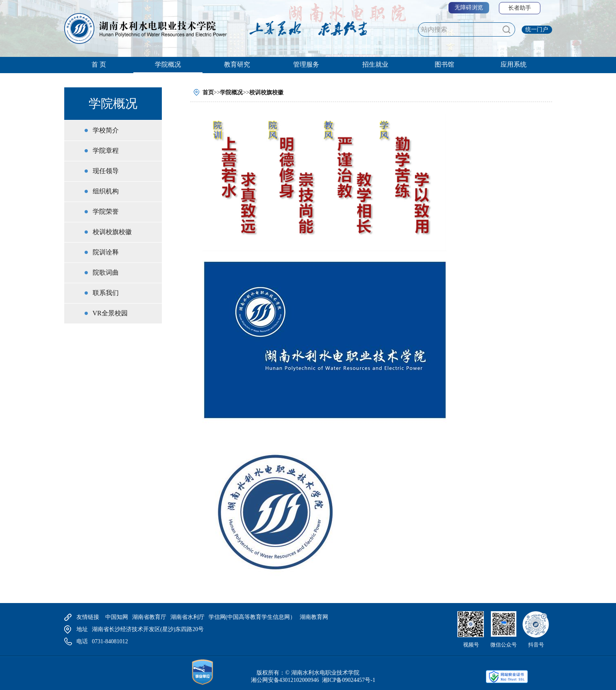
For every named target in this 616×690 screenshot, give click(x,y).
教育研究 (237, 64)
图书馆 (444, 64)
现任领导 (106, 171)
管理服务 (306, 64)
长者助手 (520, 8)
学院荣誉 (106, 212)
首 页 (99, 64)
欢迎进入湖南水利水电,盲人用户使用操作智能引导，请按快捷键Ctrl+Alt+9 (0, 0)
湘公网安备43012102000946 (285, 680)
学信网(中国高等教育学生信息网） (252, 617)
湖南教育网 (314, 617)
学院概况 (168, 64)
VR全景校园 (110, 313)
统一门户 (537, 29)
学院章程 (106, 151)
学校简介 (106, 130)
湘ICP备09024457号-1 (348, 680)
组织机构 (106, 191)
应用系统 (514, 64)
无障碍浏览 (469, 8)
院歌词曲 (106, 272)
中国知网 (117, 617)
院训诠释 (106, 252)
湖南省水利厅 (187, 617)
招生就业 (375, 64)
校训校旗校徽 (112, 232)
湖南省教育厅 (149, 617)
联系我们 (106, 293)
